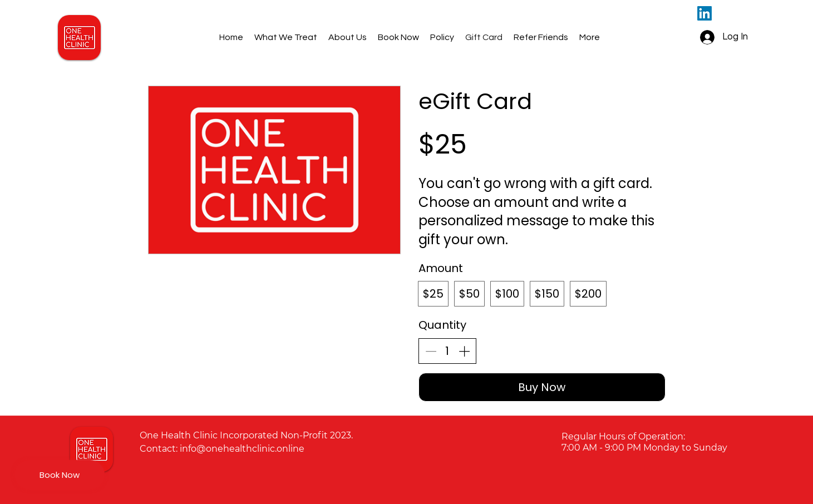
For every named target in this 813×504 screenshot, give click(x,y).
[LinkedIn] (704, 13)
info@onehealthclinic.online (242, 449)
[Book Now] (60, 475)
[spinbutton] (447, 351)
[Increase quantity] (464, 351)
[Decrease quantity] (431, 351)
